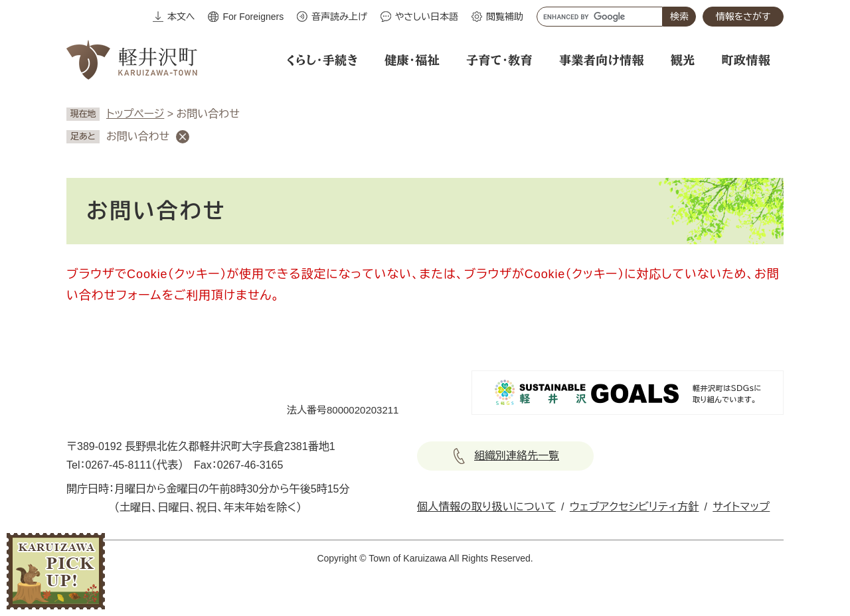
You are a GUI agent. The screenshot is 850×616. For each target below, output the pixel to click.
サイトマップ (741, 507)
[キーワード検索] (600, 17)
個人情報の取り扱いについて (486, 507)
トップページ (135, 114)
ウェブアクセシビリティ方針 (635, 507)
